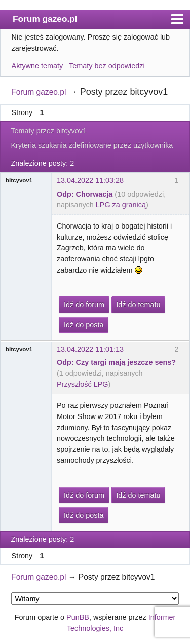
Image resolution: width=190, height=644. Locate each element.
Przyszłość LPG (83, 384)
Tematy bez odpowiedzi (107, 66)
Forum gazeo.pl (45, 19)
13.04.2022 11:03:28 (90, 180)
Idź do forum (84, 305)
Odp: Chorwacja (85, 194)
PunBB (78, 617)
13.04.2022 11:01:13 (90, 349)
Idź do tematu (138, 305)
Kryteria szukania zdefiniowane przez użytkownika (92, 145)
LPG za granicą (121, 205)
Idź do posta (84, 325)
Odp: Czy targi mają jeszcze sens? (116, 362)
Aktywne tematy (37, 66)
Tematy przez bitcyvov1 (49, 131)
